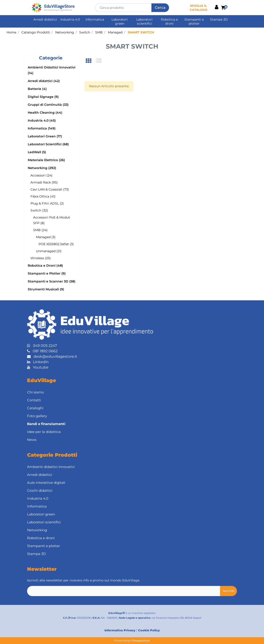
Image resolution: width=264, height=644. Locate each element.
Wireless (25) (41, 258)
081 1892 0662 (42, 351)
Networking (65, 32)
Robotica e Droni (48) (45, 266)
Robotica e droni (169, 21)
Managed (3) (46, 237)
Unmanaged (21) (49, 251)
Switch (85, 32)
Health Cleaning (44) (45, 113)
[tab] (91, 61)
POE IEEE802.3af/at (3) (56, 244)
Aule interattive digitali (46, 483)
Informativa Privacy (120, 630)
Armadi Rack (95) (44, 182)
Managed (115, 32)
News (32, 440)
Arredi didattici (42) (44, 81)
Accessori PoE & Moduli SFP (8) (52, 220)
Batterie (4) (37, 89)
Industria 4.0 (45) (42, 120)
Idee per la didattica (44, 432)
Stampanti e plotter (194, 21)
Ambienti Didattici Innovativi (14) (52, 70)
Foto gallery (37, 416)
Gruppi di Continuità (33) (48, 105)
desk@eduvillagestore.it (52, 356)
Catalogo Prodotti (36, 32)
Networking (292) (42, 168)
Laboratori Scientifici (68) (48, 144)
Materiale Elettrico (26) (46, 160)
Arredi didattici (45, 19)
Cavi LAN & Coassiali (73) (50, 189)
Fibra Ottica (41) (43, 196)
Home (11, 32)
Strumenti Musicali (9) (46, 289)
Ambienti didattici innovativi (51, 467)
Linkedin (38, 362)
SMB (99, 32)
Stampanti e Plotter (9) (47, 273)
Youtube (38, 367)
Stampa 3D (219, 19)
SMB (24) (40, 230)
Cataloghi (35, 408)
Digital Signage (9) (43, 97)
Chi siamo (35, 392)
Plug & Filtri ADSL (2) (47, 203)
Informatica (95, 19)
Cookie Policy (149, 630)
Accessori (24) (42, 175)
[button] (160, 8)
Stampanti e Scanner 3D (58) (52, 281)
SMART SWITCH (141, 32)
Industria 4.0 (70, 19)
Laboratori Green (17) (45, 136)
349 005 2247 (42, 346)
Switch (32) (39, 210)
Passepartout (141, 640)
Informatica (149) (42, 128)
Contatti (34, 400)
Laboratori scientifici (144, 21)
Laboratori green (120, 21)
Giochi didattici (40, 490)
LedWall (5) (37, 152)
